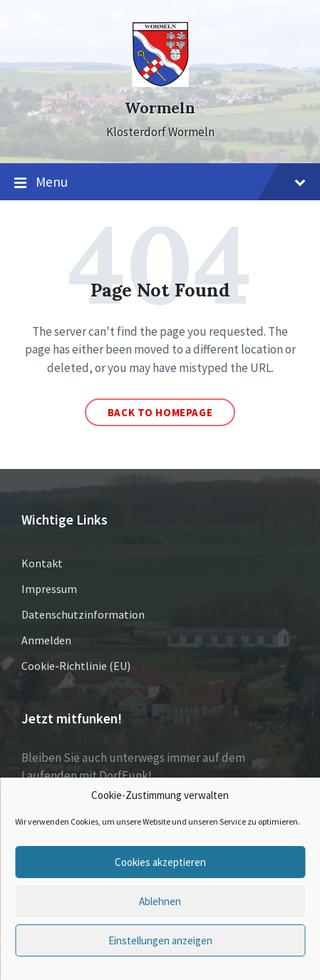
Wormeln (160, 108)
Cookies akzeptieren (160, 862)
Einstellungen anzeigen (160, 940)
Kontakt (42, 563)
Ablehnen (160, 901)
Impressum (49, 589)
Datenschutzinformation (83, 614)
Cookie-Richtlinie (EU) (76, 666)
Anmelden (46, 640)
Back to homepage (160, 412)
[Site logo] (160, 83)
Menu (160, 182)
